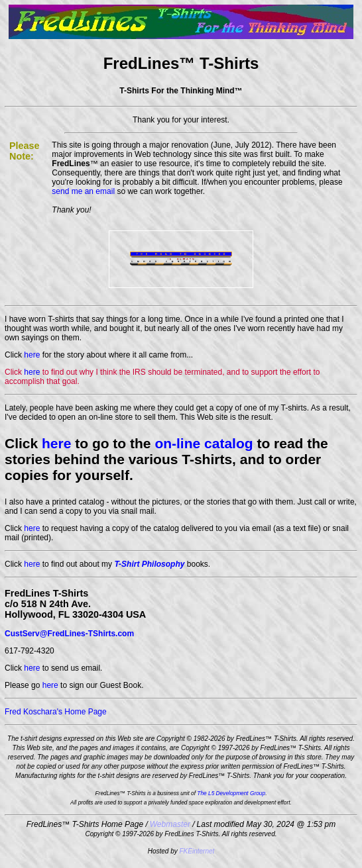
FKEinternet (197, 851)
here (32, 355)
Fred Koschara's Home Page (56, 712)
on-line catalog (204, 443)
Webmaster (170, 824)
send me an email (83, 191)
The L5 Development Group (231, 793)
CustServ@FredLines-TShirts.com (69, 634)
